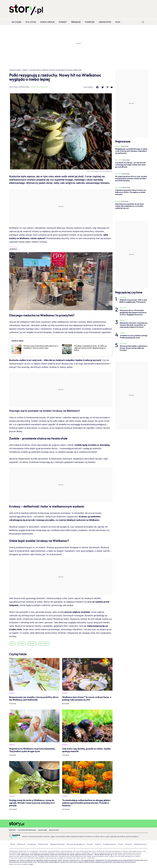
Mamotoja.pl (43, 844)
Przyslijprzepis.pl (109, 844)
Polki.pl (98, 844)
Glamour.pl (21, 844)
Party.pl (90, 844)
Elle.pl (13, 844)
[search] (143, 22)
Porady (63, 22)
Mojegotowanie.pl (57, 844)
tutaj (31, 864)
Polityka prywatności (27, 830)
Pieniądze (76, 22)
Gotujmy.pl (32, 844)
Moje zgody (54, 830)
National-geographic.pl (76, 844)
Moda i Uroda (47, 22)
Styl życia (31, 22)
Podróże (90, 22)
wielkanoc (44, 644)
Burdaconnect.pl (140, 844)
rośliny (32, 644)
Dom (118, 22)
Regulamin (43, 830)
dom (12, 644)
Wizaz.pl (129, 844)
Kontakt (12, 830)
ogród (21, 644)
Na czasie (16, 22)
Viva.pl (121, 844)
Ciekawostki (105, 22)
